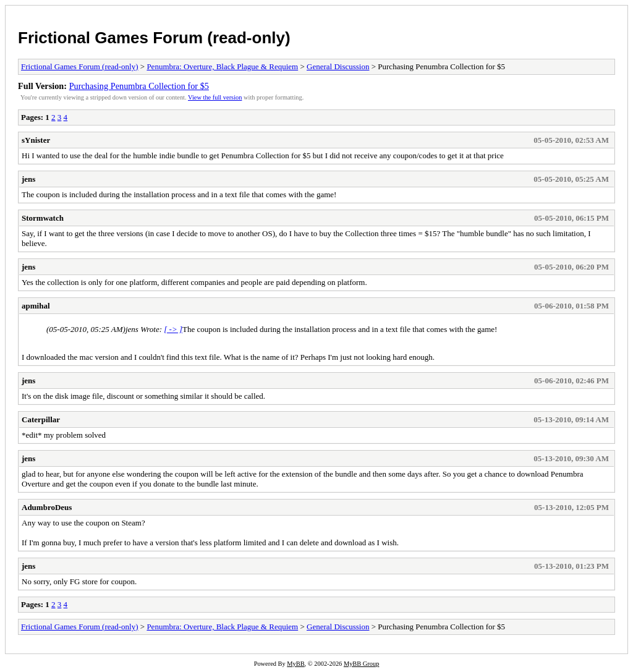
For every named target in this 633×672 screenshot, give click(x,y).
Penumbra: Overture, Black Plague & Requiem (222, 66)
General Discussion (338, 66)
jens (28, 179)
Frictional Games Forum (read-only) (154, 38)
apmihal (36, 306)
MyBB (295, 664)
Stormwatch (43, 218)
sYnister (36, 140)
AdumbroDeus (47, 507)
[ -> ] (173, 329)
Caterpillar (41, 419)
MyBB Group (361, 664)
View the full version (215, 97)
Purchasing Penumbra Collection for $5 (139, 86)
